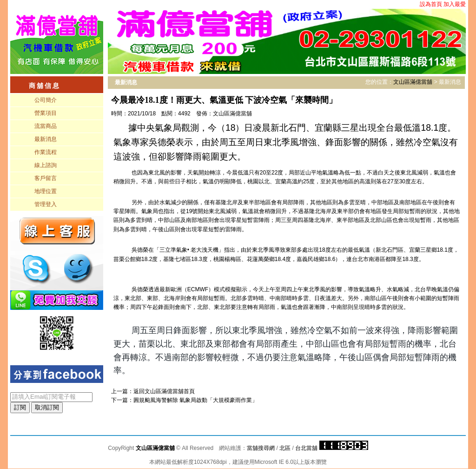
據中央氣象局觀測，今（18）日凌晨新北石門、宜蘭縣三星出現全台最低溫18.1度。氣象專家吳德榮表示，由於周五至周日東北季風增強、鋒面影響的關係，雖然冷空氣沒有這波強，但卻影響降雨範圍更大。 (286, 142)
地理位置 (46, 191)
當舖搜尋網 (261, 448)
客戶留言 (46, 178)
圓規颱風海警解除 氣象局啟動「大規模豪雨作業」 (195, 400)
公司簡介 (46, 100)
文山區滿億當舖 (413, 82)
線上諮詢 (46, 165)
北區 (285, 448)
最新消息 (46, 139)
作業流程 (46, 152)
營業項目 (46, 113)
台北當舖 (306, 448)
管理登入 (46, 204)
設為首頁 (431, 4)
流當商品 (46, 126)
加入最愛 (455, 4)
